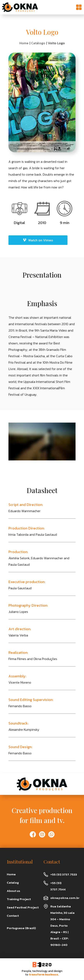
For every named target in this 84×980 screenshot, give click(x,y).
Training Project (19, 899)
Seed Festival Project (23, 907)
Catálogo (38, 43)
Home (24, 43)
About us (14, 891)
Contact (13, 916)
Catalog (13, 882)
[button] (79, 7)
